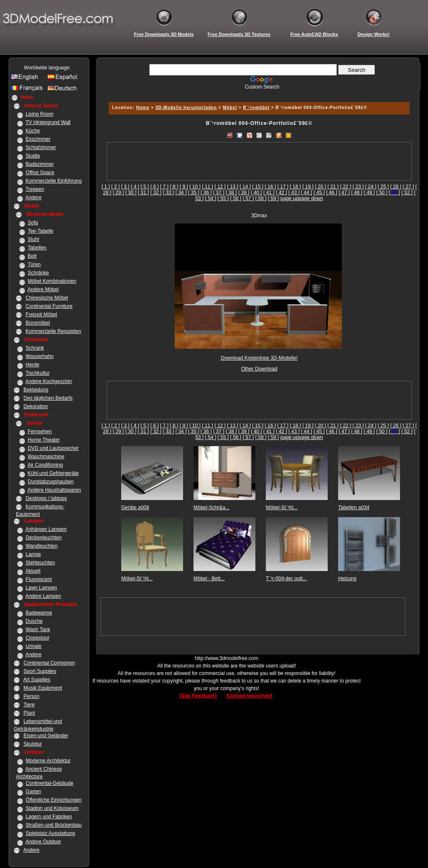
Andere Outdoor (43, 842)
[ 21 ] (333, 187)
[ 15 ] (258, 187)
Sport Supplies (40, 671)
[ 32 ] (156, 193)
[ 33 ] (169, 193)
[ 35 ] (194, 193)
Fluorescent (39, 579)
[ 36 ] (206, 193)
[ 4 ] (135, 187)
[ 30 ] (131, 193)
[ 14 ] (245, 187)
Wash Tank (38, 629)
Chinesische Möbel (47, 298)
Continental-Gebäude (49, 783)
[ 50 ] (382, 193)
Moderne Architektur (48, 761)
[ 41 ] (269, 193)
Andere (34, 198)
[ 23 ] (358, 187)
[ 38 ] (231, 193)
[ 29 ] (118, 193)
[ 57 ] (248, 198)
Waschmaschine (46, 457)
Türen (34, 264)
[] (394, 193)
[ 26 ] (396, 187)
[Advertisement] (258, 93)
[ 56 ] (236, 198)
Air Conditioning (45, 465)
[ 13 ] (233, 187)
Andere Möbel (43, 289)
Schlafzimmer (41, 147)
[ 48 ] (357, 193)
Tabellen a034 (354, 508)
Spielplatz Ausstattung (50, 833)
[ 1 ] (106, 187)
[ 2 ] (115, 187)
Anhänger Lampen (46, 529)
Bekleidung (36, 390)
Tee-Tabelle (40, 231)
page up (289, 198)
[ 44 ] (307, 193)
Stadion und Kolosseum (52, 808)
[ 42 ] (282, 193)
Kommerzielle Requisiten (53, 331)
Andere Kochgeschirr (49, 381)
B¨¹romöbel (256, 108)
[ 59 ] (274, 198)
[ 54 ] (211, 198)
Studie (33, 156)
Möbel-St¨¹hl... (282, 508)
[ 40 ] (256, 193)
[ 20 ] (320, 187)
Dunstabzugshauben (51, 482)
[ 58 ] (261, 198)
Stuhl (33, 239)
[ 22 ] (346, 187)
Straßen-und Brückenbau (53, 825)
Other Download (259, 369)
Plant (29, 713)
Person (31, 696)
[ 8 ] (174, 187)
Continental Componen (49, 663)
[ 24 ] (371, 187)
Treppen (35, 189)
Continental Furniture (49, 306)
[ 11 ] (208, 187)
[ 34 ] (181, 193)
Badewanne (39, 613)
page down (311, 198)
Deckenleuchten (43, 538)
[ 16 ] (270, 187)
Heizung (347, 579)
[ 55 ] (223, 198)
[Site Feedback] (198, 696)
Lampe (33, 554)
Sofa (33, 223)
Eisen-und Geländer (46, 736)
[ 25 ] (383, 187)
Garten (33, 792)
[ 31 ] (144, 193)
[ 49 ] (369, 193)
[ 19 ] (308, 187)
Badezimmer (39, 164)
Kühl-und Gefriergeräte (53, 473)
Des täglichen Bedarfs (48, 398)
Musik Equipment (43, 688)
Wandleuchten (41, 546)
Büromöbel (38, 323)
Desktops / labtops (46, 498)
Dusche (34, 621)
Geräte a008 (135, 508)
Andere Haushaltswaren (54, 490)
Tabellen (37, 248)
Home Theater (43, 440)
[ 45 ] (319, 193)
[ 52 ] (407, 193)
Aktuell (33, 571)
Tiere (29, 705)
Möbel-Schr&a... (211, 508)
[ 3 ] (125, 187)
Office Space (40, 173)
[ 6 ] (155, 187)
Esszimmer (38, 139)
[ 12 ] (220, 187)
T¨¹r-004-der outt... (286, 579)
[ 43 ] (294, 193)
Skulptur (33, 744)
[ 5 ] (145, 187)
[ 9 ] (184, 187)
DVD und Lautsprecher (53, 448)
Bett (32, 256)
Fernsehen (39, 431)
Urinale (33, 646)
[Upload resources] (250, 696)
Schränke (38, 273)
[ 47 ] (344, 193)
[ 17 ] (283, 187)
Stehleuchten (40, 563)
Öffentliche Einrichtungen (53, 800)
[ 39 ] (244, 193)
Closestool (37, 638)
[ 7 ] (164, 187)
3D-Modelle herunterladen (186, 108)
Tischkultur (38, 373)
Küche (33, 131)
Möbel (230, 108)
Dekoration (36, 406)
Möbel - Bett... (209, 579)
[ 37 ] (219, 193)
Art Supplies (37, 680)
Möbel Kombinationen (52, 281)
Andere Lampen (43, 596)
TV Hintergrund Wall (48, 122)
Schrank (35, 348)
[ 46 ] (332, 193)
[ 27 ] (409, 187)
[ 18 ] (295, 187)
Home (143, 108)
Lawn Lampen (41, 588)
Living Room (39, 114)
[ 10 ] (195, 187)
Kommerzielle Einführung (53, 181)
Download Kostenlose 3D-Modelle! (259, 358)
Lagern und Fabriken (49, 817)
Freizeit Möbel (41, 315)
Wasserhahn (39, 356)
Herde (32, 365)
